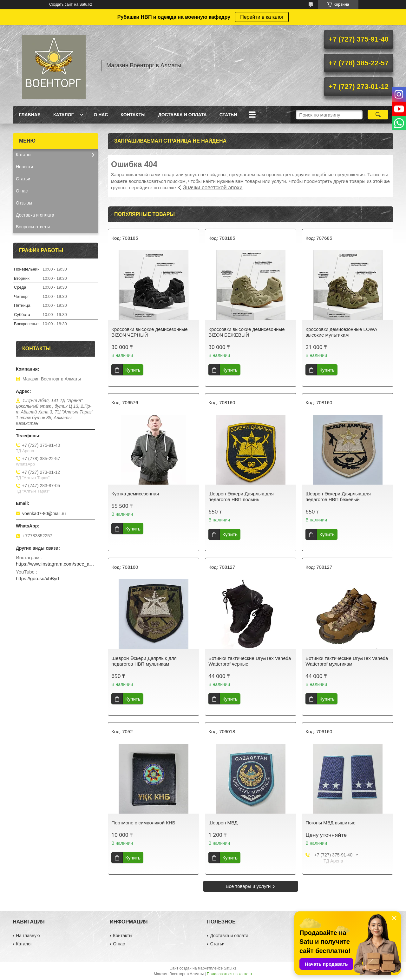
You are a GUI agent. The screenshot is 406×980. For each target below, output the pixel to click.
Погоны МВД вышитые (331, 823)
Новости (24, 167)
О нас (101, 115)
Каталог (64, 115)
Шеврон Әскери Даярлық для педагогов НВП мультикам (144, 661)
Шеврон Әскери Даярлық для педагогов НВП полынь (241, 497)
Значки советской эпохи (213, 188)
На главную (28, 936)
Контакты (133, 115)
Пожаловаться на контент (229, 974)
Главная (30, 115)
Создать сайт (61, 4)
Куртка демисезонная (135, 494)
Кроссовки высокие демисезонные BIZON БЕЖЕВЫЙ (246, 332)
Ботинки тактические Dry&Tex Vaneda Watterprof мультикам (347, 661)
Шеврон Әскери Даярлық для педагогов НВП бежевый (338, 497)
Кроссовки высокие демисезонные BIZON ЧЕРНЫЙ (149, 332)
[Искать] (378, 115)
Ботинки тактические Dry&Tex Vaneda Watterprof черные (250, 661)
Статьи (228, 115)
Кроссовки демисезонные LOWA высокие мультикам (341, 332)
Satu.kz (230, 968)
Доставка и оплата (183, 115)
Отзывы (24, 203)
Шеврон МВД (223, 823)
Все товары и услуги (248, 886)
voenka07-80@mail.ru (44, 513)
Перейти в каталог (262, 17)
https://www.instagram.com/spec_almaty (56, 564)
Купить (133, 370)
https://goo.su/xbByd (37, 578)
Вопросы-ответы (33, 227)
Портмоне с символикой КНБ (143, 823)
